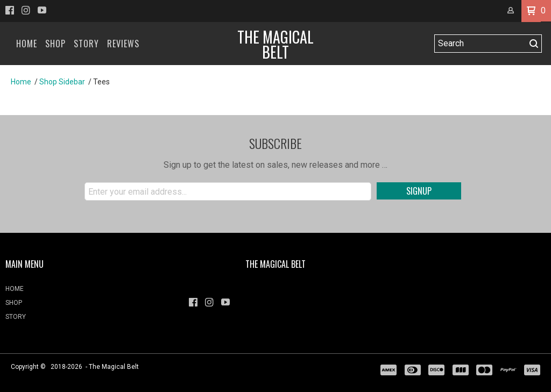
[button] (531, 11)
